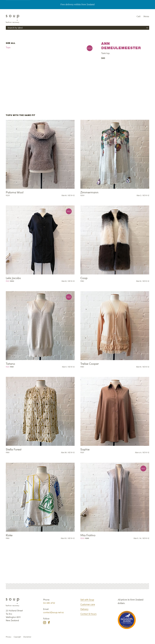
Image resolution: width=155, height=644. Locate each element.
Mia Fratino (88, 535)
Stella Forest (14, 449)
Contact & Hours (88, 614)
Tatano (10, 363)
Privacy (9, 637)
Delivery (84, 609)
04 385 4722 (49, 603)
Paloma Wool (15, 192)
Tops (8, 47)
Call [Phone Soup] (139, 16)
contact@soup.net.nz (53, 612)
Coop (84, 278)
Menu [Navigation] (146, 16)
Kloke (9, 535)
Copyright (17, 637)
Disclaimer (27, 637)
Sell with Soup (87, 600)
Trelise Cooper (90, 363)
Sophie (85, 449)
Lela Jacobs (13, 278)
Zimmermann (89, 192)
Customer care (88, 604)
